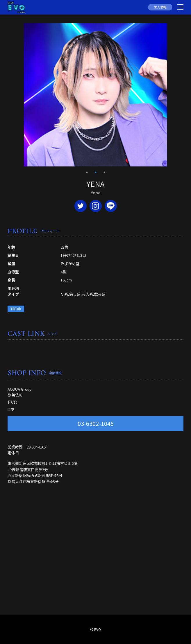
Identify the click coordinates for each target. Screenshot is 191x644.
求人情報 (160, 7)
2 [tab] (96, 172)
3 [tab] (104, 172)
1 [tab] (87, 172)
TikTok (16, 309)
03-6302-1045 (96, 423)
